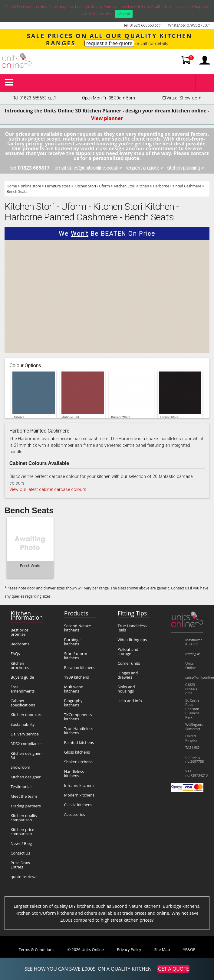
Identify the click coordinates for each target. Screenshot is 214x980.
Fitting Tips (132, 613)
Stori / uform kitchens (76, 656)
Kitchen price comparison (22, 832)
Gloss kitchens (77, 752)
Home (12, 186)
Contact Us (20, 853)
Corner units (129, 663)
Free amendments (23, 689)
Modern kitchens (79, 795)
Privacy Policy (129, 949)
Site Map (162, 949)
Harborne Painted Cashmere (177, 186)
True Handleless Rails (132, 628)
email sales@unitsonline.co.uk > (88, 168)
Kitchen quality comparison (24, 818)
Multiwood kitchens (74, 689)
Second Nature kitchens (78, 628)
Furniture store (58, 186)
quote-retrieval (24, 877)
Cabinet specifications (23, 703)
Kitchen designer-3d (26, 755)
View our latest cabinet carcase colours (48, 490)
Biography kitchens (73, 703)
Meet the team (24, 796)
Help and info (130, 701)
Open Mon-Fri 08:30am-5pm (109, 98)
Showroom (20, 767)
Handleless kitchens (74, 774)
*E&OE (189, 949)
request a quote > (144, 168)
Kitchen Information (27, 615)
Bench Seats (17, 191)
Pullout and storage (128, 651)
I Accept (124, 14)
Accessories (75, 814)
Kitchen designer (26, 777)
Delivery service (25, 734)
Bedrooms (20, 644)
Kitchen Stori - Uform (92, 186)
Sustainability (23, 724)
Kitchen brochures (20, 665)
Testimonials (22, 787)
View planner (107, 118)
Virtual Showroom (181, 98)
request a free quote (109, 43)
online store (31, 186)
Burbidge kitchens (72, 642)
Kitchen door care (26, 715)
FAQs (15, 654)
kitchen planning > (185, 168)
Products (76, 613)
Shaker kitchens (78, 762)
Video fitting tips (132, 640)
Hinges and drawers (128, 675)
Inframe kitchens (79, 785)
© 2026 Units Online (86, 949)
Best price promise (20, 632)
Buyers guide (22, 677)
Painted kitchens (79, 742)
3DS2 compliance (26, 744)
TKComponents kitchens (78, 717)
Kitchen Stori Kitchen (131, 186)
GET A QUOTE (173, 969)
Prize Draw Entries (20, 865)
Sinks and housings (126, 689)
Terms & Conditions (36, 949)
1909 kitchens (77, 677)
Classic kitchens (78, 805)
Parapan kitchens (80, 667)
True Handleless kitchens (79, 731)
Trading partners (26, 806)
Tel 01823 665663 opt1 (35, 98)
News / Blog (21, 843)
